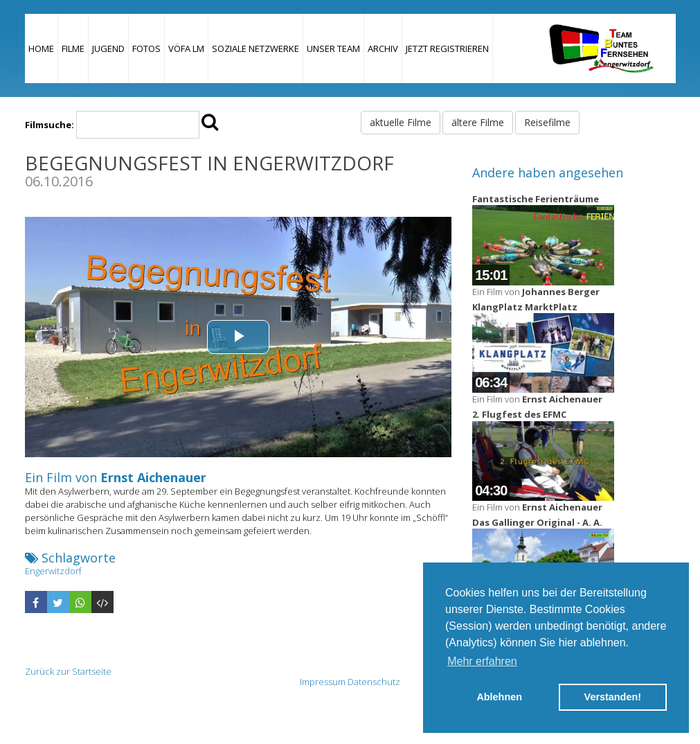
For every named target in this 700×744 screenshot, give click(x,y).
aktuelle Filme (401, 122)
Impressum (323, 682)
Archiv (383, 48)
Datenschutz (374, 682)
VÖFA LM (186, 48)
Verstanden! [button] (613, 697)
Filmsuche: (50, 125)
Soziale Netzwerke (255, 48)
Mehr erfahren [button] (482, 661)
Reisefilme (547, 122)
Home (41, 48)
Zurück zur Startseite (68, 671)
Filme (73, 48)
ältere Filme (478, 122)
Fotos (146, 48)
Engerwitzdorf (53, 571)
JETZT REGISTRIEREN (447, 48)
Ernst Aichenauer (153, 477)
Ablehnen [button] (499, 697)
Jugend (108, 48)
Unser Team (333, 48)
